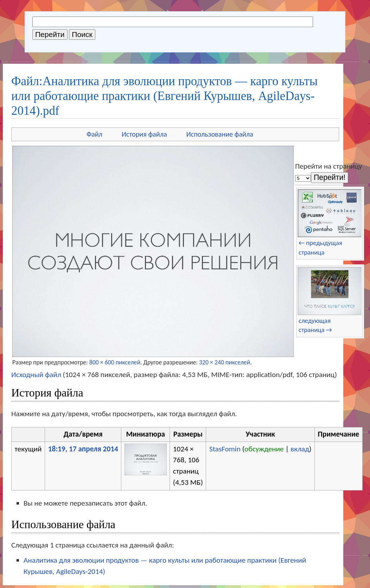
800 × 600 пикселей (115, 362)
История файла (144, 134)
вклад (300, 449)
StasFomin (225, 449)
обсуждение (264, 449)
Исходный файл (36, 375)
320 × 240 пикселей (225, 362)
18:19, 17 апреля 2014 (83, 449)
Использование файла (220, 134)
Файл (94, 134)
